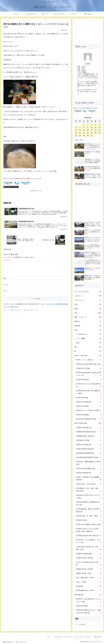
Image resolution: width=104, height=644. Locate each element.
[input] (88, 625)
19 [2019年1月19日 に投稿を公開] (99, 130)
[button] (100, 624)
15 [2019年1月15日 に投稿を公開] (84, 130)
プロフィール (68, 637)
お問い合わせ (97, 637)
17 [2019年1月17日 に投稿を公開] (92, 130)
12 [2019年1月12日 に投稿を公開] (99, 127)
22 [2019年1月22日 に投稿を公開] (84, 133)
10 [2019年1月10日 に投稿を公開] (92, 127)
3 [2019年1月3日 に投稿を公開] (92, 125)
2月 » (81, 140)
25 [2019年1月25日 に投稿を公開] (96, 133)
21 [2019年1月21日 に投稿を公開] (80, 133)
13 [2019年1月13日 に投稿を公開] (76, 130)
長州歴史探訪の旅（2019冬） (11, 187)
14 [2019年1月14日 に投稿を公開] (80, 130)
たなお (88, 64)
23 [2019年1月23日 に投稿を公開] (88, 133)
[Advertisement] (36, 196)
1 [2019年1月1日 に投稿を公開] (84, 125)
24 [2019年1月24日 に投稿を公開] (92, 133)
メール (6, 287)
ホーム (49, 637)
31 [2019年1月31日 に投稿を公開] (92, 135)
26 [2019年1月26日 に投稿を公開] (99, 133)
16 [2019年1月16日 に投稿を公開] (88, 130)
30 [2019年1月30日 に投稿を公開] (88, 135)
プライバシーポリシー (78, 638)
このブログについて (59, 638)
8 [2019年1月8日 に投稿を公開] (84, 127)
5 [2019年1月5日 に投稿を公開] (99, 125)
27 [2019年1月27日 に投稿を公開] (76, 135)
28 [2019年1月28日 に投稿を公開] (80, 135)
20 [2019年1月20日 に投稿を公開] (76, 133)
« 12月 (76, 140)
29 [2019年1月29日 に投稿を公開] (84, 135)
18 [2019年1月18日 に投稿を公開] (96, 130)
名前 (5, 281)
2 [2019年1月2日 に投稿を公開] (88, 125)
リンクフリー (88, 637)
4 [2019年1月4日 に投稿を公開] (96, 125)
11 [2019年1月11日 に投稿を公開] (96, 127)
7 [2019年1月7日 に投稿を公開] (80, 127)
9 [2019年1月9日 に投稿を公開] (88, 127)
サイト (6, 294)
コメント (7, 260)
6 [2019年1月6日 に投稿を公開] (76, 127)
